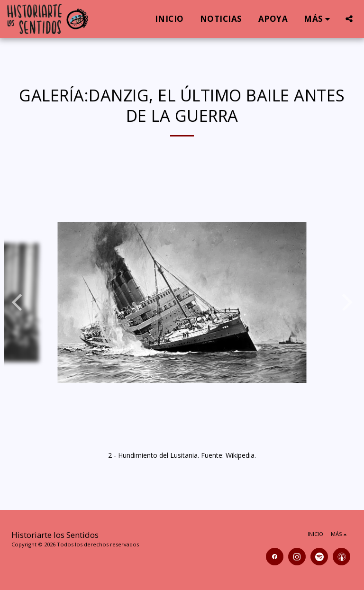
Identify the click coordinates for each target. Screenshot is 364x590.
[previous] (18, 302)
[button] (349, 19)
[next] (346, 302)
